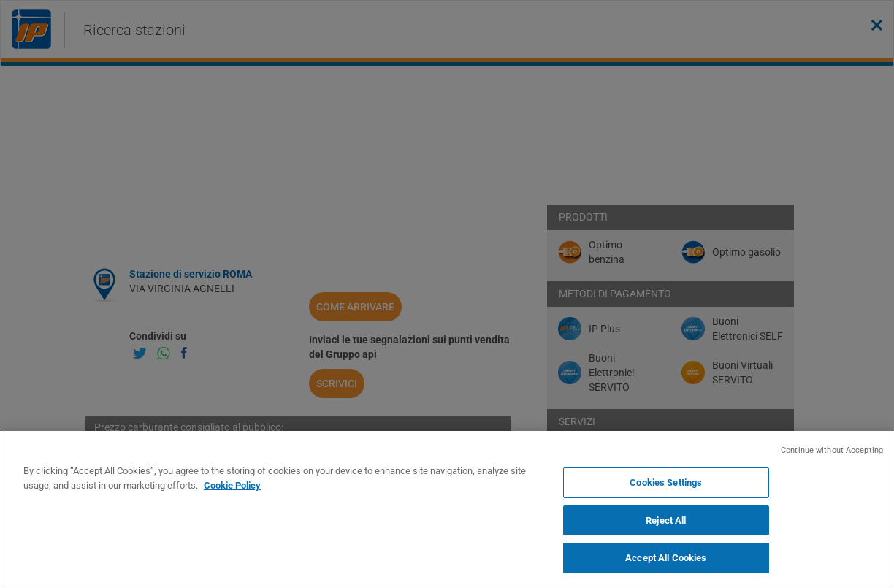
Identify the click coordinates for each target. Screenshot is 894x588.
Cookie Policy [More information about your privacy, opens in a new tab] (232, 485)
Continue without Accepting (832, 450)
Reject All (666, 520)
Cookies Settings (666, 482)
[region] (447, 509)
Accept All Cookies (666, 558)
